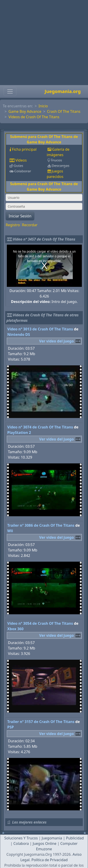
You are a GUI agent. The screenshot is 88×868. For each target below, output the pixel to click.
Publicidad (75, 838)
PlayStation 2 (19, 433)
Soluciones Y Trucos (21, 838)
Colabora (21, 843)
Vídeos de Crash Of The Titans (34, 117)
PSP (11, 727)
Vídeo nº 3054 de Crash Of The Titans (40, 623)
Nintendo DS (19, 334)
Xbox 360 (15, 629)
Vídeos (21, 160)
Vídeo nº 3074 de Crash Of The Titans (40, 427)
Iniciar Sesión (20, 216)
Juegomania (52, 838)
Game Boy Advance (25, 111)
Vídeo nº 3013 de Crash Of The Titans (40, 329)
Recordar (30, 225)
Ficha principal (24, 149)
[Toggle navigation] (10, 91)
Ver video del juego (56, 341)
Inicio (43, 106)
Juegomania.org (63, 91)
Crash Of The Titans (64, 111)
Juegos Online (45, 843)
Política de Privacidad (49, 860)
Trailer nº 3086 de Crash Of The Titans (41, 525)
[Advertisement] (43, 43)
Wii (10, 531)
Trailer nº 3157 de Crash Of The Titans (41, 722)
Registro (13, 225)
